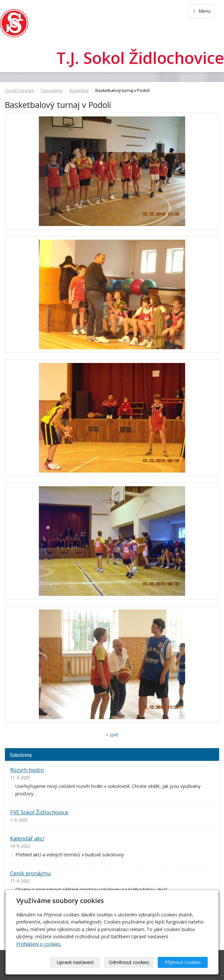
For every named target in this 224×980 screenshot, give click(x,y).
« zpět (112, 735)
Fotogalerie (52, 90)
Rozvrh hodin (27, 770)
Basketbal (79, 90)
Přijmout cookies (183, 962)
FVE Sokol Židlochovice (39, 812)
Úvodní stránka (19, 90)
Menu (201, 11)
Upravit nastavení (75, 962)
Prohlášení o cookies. (39, 944)
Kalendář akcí (27, 838)
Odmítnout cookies (129, 962)
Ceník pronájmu (31, 873)
